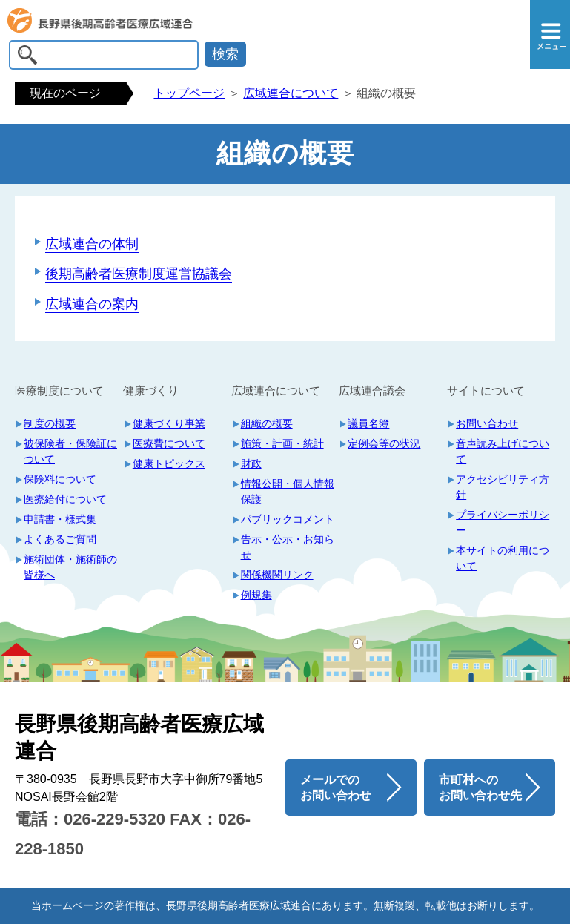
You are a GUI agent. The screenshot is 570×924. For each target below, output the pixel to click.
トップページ (189, 93)
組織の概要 (267, 423)
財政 (251, 463)
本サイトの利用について (503, 558)
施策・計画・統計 (282, 443)
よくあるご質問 (60, 539)
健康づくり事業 (169, 423)
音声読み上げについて (503, 451)
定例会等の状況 (384, 443)
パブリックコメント (288, 519)
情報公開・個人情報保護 (288, 491)
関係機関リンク (277, 575)
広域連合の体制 (92, 244)
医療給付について (65, 499)
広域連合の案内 (92, 304)
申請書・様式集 (60, 519)
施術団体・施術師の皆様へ (70, 567)
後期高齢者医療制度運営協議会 (139, 274)
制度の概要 (50, 423)
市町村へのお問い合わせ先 (480, 788)
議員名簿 (368, 423)
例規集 (256, 595)
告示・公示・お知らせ (288, 547)
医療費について (169, 443)
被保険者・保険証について (70, 451)
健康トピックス (169, 463)
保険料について (60, 479)
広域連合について (291, 93)
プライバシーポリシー (503, 522)
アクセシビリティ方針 (503, 487)
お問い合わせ (487, 423)
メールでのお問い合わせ (336, 788)
